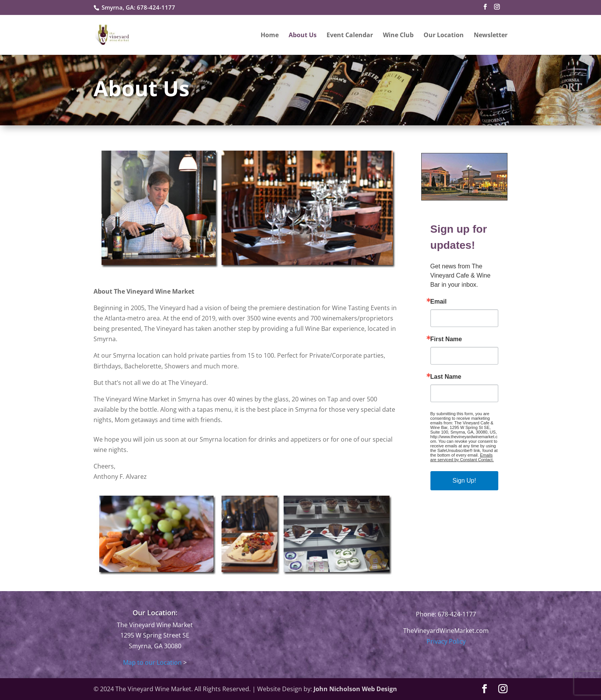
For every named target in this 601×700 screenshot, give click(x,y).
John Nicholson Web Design (355, 689)
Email (439, 302)
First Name (446, 339)
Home (270, 36)
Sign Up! (464, 481)
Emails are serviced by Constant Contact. (462, 457)
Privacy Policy (446, 641)
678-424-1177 (156, 7)
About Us (303, 36)
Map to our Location (152, 662)
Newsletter (491, 36)
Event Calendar (350, 36)
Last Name (446, 377)
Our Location (444, 36)
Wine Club (398, 36)
